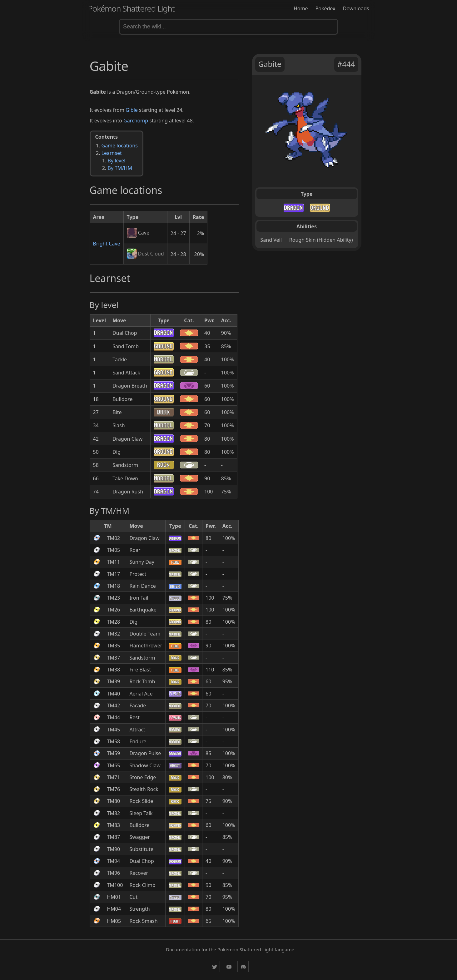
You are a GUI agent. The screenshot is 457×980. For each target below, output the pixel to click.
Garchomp (136, 121)
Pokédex (325, 8)
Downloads (356, 8)
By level (117, 161)
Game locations (120, 146)
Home (301, 8)
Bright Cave (107, 244)
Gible (132, 110)
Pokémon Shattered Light (131, 8)
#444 (346, 64)
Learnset (112, 153)
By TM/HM (120, 168)
